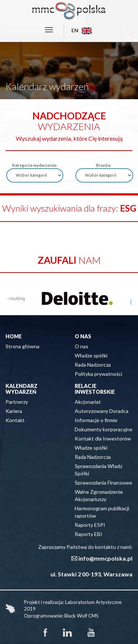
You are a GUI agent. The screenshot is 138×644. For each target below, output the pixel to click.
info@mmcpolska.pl (105, 558)
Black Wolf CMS (82, 616)
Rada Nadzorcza (93, 365)
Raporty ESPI (90, 525)
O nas (82, 346)
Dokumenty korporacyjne (104, 429)
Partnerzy (17, 402)
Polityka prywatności (98, 374)
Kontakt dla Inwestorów (103, 438)
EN (82, 30)
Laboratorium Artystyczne (93, 602)
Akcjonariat (88, 402)
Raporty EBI (89, 534)
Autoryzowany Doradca (102, 411)
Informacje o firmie (96, 420)
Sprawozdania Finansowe (103, 483)
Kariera (14, 411)
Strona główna (22, 346)
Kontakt (15, 420)
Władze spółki (91, 355)
